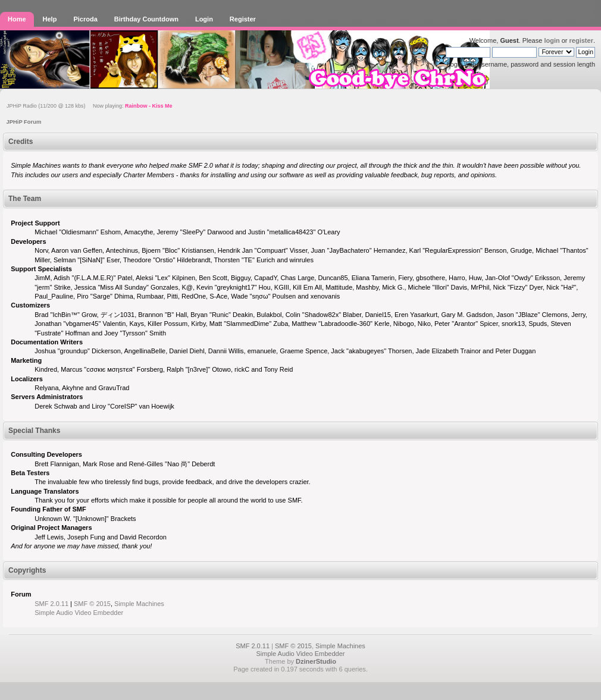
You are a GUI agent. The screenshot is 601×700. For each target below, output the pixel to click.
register (581, 40)
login (552, 40)
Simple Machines (139, 604)
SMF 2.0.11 (51, 604)
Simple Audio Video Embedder (79, 613)
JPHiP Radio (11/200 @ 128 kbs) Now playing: (90, 106)
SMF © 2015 (92, 604)
